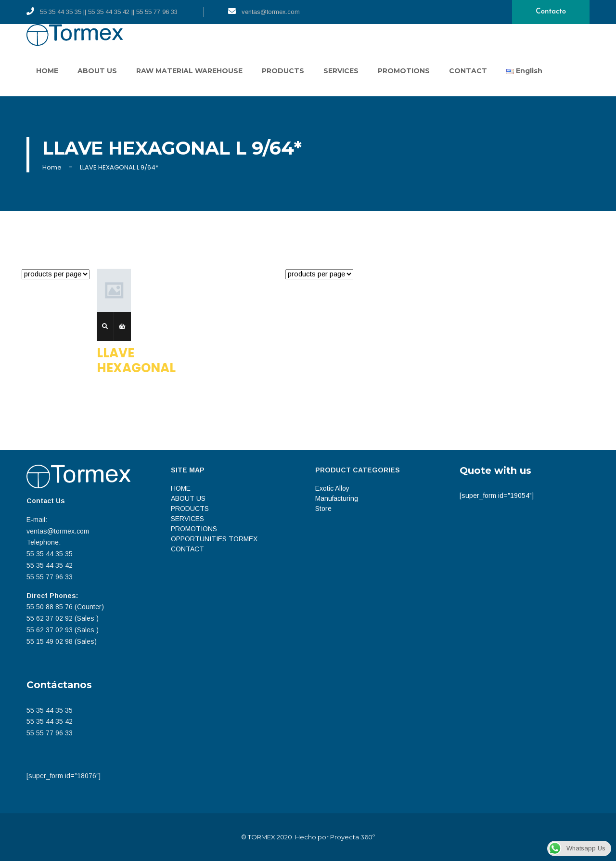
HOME (47, 71)
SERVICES (341, 71)
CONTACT (468, 71)
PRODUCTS (283, 71)
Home (52, 167)
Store (323, 509)
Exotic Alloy (332, 488)
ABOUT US (97, 71)
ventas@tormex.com (264, 11)
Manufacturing (337, 498)
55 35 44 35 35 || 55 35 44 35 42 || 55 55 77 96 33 (102, 11)
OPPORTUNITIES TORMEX (214, 539)
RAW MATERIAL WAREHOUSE (189, 71)
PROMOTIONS (404, 71)
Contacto (551, 12)
